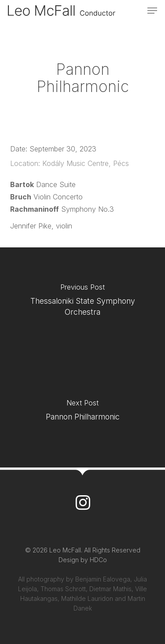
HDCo (98, 560)
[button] (152, 11)
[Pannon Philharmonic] (82, 412)
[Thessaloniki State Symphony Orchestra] (82, 302)
